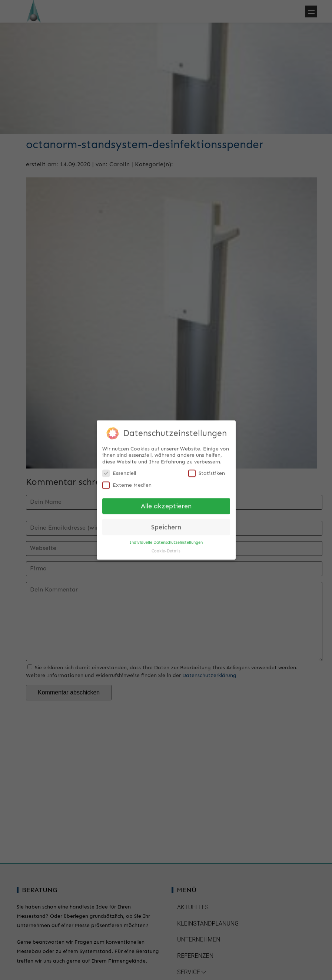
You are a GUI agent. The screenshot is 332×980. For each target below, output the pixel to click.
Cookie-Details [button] (166, 548)
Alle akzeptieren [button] (166, 502)
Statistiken (207, 470)
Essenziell (119, 470)
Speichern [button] (166, 524)
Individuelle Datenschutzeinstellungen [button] (166, 539)
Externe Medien (127, 482)
